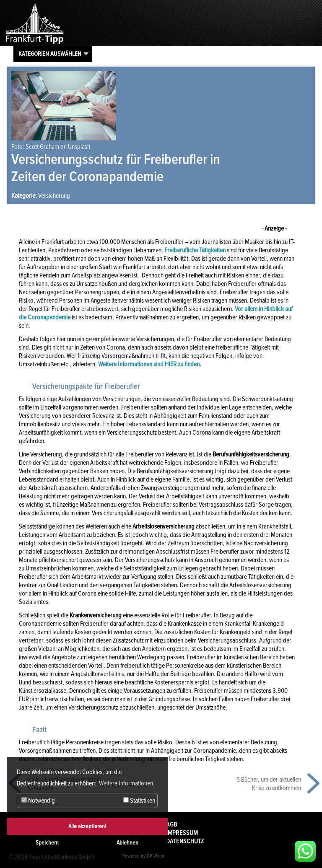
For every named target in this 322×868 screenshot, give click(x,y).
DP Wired (156, 856)
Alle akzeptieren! (87, 826)
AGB (172, 824)
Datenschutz (185, 841)
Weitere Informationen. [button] (127, 783)
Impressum (182, 833)
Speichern (47, 843)
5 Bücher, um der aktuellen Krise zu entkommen (269, 784)
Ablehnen (127, 843)
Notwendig (38, 801)
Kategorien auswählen (50, 54)
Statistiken (139, 801)
